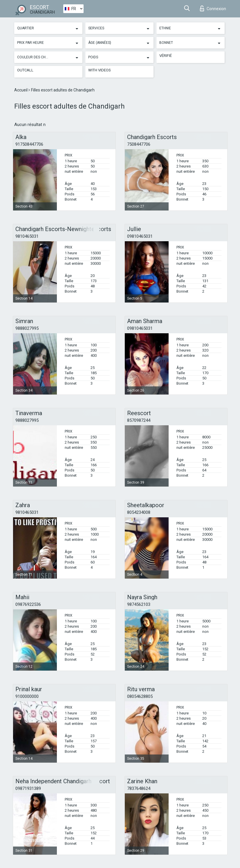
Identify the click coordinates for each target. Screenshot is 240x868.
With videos (100, 70)
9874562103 (139, 604)
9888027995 (27, 328)
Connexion (213, 8)
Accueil (21, 90)
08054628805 (140, 696)
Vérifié (166, 56)
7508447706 (139, 144)
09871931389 (28, 788)
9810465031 (27, 236)
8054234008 (139, 512)
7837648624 (139, 788)
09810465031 (140, 236)
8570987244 (139, 420)
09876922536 (28, 604)
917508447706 (29, 144)
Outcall (25, 70)
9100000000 (27, 696)
